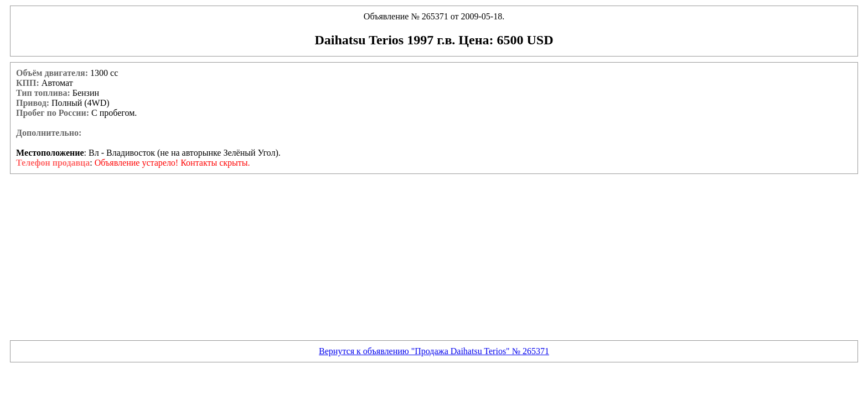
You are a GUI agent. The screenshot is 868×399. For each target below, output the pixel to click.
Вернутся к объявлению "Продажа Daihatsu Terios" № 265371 (434, 351)
